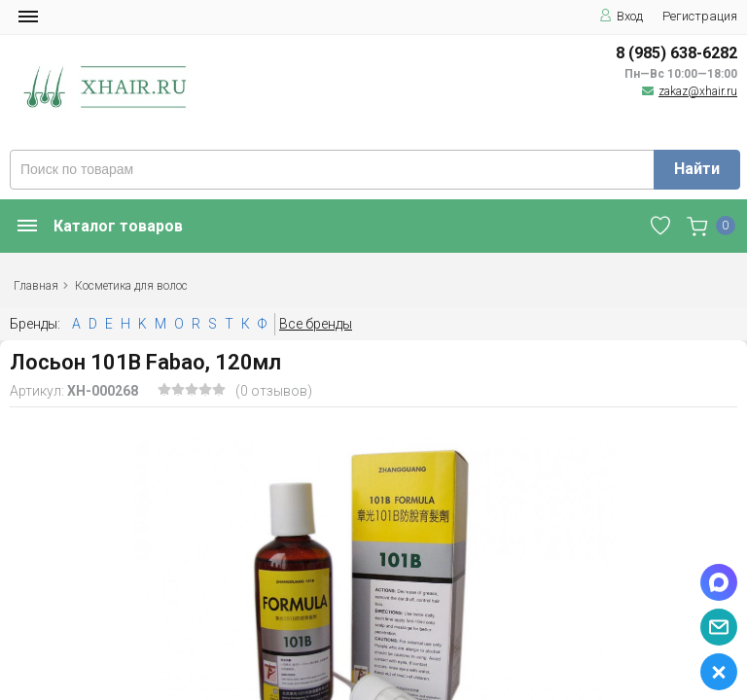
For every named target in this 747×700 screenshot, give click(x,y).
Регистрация (700, 16)
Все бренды (316, 324)
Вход (621, 16)
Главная (36, 286)
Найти (697, 169)
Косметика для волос (131, 286)
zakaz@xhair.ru (698, 91)
